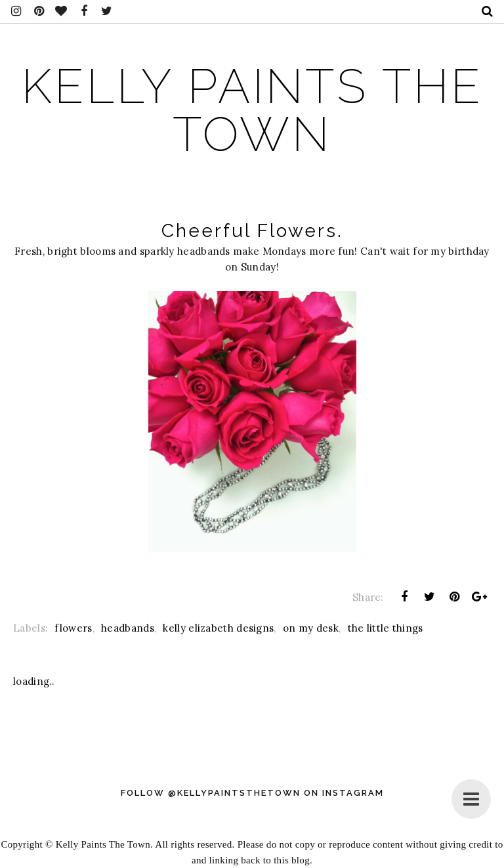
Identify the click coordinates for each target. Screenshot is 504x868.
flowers (73, 628)
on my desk (311, 628)
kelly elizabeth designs (218, 628)
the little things (386, 628)
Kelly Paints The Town (252, 110)
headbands (128, 628)
